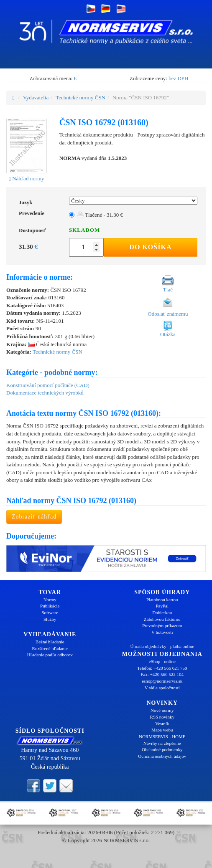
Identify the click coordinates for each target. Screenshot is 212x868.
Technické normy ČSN (80, 97)
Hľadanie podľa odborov (50, 655)
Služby (50, 619)
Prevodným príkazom (162, 625)
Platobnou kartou (162, 600)
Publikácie (50, 606)
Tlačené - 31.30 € (100, 215)
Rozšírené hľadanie (50, 648)
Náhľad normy (26, 178)
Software (50, 612)
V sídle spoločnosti (162, 688)
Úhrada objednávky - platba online (162, 646)
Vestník (162, 724)
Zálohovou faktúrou (162, 619)
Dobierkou (162, 612)
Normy (50, 600)
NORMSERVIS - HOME (162, 736)
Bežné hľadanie (50, 642)
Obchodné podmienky (162, 749)
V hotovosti (162, 632)
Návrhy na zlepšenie (162, 743)
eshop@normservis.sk (162, 681)
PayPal (162, 606)
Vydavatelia (36, 97)
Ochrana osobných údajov (162, 756)
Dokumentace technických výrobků (45, 393)
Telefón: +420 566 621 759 (162, 668)
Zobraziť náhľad (34, 517)
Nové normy (162, 710)
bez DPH (178, 78)
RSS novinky (162, 717)
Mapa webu (162, 730)
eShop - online (162, 661)
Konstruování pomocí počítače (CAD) (48, 385)
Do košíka (150, 247)
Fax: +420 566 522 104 (162, 674)
